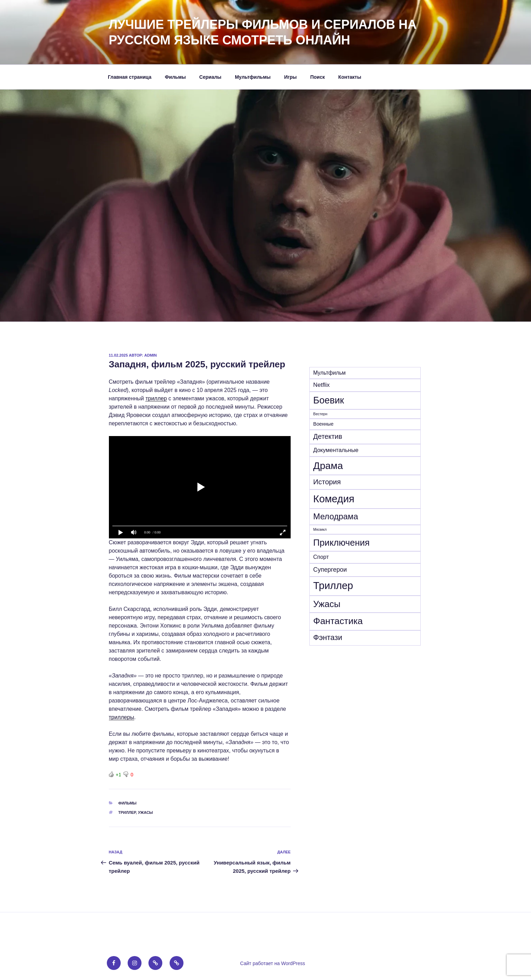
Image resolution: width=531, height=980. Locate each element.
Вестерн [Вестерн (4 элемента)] (320, 414)
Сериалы (211, 77)
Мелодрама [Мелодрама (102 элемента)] (336, 516)
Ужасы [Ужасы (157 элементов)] (327, 604)
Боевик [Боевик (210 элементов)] (329, 400)
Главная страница (130, 77)
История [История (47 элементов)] (327, 482)
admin (151, 355)
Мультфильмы (253, 77)
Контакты (350, 77)
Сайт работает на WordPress (272, 963)
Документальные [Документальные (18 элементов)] (336, 450)
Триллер (127, 812)
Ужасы (145, 812)
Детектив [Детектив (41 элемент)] (328, 436)
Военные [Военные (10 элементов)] (323, 424)
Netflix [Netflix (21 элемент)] (321, 385)
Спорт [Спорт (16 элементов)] (321, 557)
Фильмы (175, 77)
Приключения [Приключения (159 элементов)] (341, 543)
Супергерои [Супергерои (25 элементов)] (330, 570)
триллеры (122, 717)
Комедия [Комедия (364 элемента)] (334, 499)
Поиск (317, 77)
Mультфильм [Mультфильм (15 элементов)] (329, 373)
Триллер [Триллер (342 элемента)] (333, 586)
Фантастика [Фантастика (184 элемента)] (338, 621)
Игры (290, 77)
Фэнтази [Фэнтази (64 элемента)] (328, 637)
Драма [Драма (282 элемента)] (328, 466)
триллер (156, 398)
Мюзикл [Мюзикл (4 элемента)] (320, 529)
